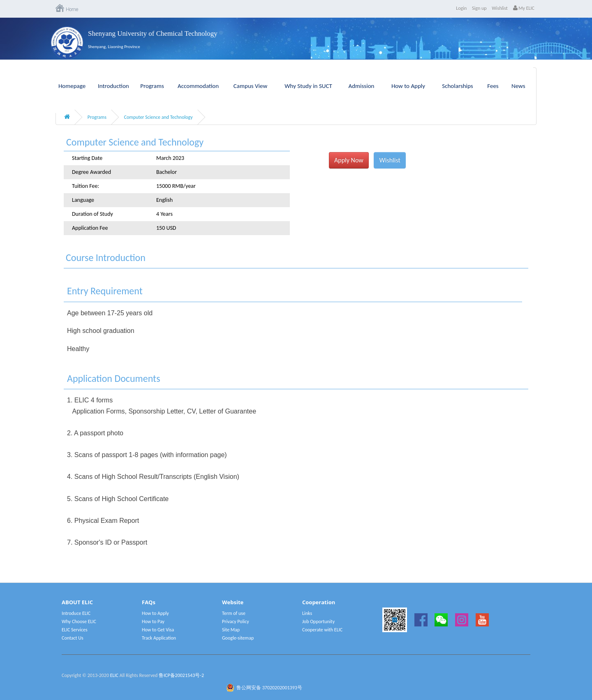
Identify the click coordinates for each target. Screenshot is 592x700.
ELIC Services (75, 630)
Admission (362, 86)
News (518, 86)
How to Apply (408, 86)
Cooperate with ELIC (322, 630)
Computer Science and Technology (158, 117)
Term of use (234, 613)
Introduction (113, 86)
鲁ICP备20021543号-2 (181, 675)
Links (307, 613)
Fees (493, 86)
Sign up (479, 8)
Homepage (72, 86)
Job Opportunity (318, 621)
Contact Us (73, 638)
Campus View (250, 86)
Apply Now (349, 160)
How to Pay (153, 621)
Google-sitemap (238, 638)
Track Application (159, 638)
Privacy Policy (236, 621)
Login (461, 8)
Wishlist (500, 8)
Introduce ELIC (76, 613)
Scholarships (458, 86)
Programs (152, 86)
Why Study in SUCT (308, 86)
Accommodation (198, 86)
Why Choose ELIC (79, 621)
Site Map (231, 630)
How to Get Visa (158, 630)
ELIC (114, 675)
